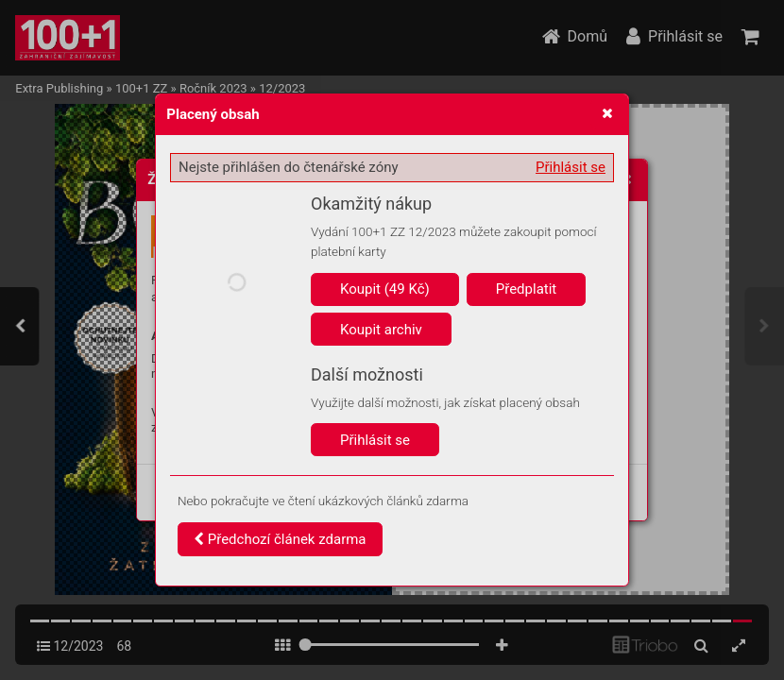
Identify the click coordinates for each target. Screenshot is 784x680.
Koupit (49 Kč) (385, 289)
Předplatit (527, 289)
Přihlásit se (571, 167)
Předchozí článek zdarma (280, 539)
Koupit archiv (381, 330)
